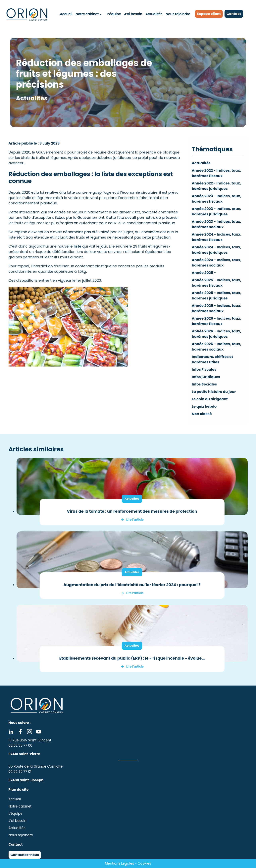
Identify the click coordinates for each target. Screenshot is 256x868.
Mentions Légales (120, 863)
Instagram (29, 732)
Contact (235, 14)
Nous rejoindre (178, 14)
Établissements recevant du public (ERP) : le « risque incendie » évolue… (132, 658)
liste (77, 246)
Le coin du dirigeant (210, 399)
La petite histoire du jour (214, 392)
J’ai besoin (133, 14)
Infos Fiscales (204, 369)
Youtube (39, 732)
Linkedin (11, 732)
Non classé (202, 414)
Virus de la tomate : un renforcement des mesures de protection (132, 511)
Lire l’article (135, 520)
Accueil (66, 14)
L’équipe (114, 14)
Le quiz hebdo (204, 406)
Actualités (154, 14)
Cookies (144, 863)
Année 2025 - (204, 273)
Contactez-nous (25, 855)
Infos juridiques (206, 377)
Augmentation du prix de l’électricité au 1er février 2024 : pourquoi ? (132, 585)
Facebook (20, 732)
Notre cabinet (87, 14)
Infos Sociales (205, 384)
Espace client (209, 14)
